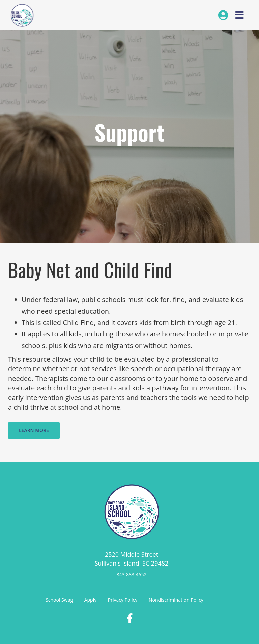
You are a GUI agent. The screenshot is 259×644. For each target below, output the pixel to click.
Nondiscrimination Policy (176, 600)
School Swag (59, 600)
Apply (91, 600)
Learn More (34, 430)
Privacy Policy (123, 600)
